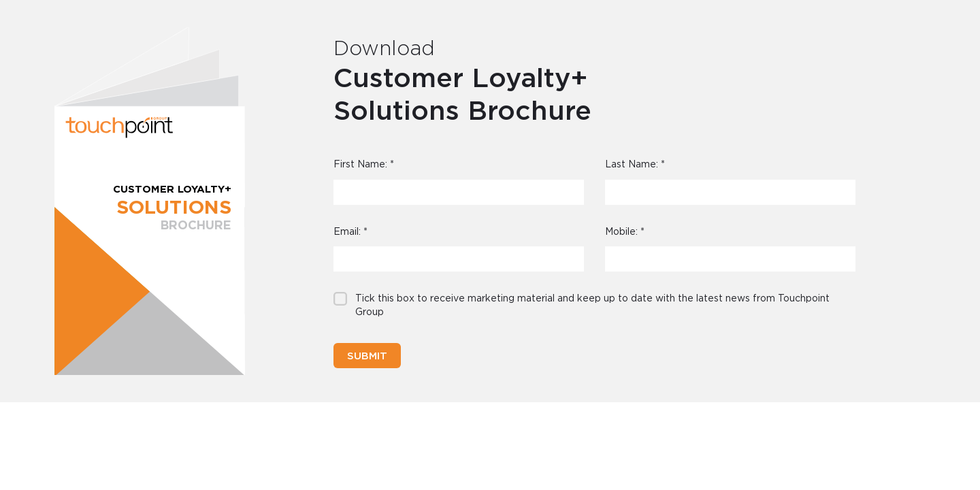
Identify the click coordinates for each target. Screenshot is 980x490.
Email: (350, 232)
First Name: (364, 165)
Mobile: (625, 232)
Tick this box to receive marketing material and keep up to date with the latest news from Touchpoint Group (592, 306)
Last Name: (635, 165)
